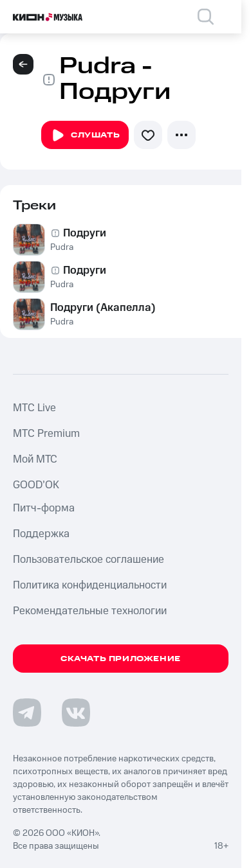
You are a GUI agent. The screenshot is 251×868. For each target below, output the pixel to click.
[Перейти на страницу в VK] (76, 713)
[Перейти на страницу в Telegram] (27, 713)
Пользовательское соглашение (88, 560)
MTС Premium (46, 434)
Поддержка (41, 534)
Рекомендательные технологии (90, 611)
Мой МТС (35, 459)
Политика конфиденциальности (90, 585)
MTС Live (34, 408)
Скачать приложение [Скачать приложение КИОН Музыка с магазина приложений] (121, 659)
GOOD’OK (36, 485)
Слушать (85, 136)
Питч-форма (44, 508)
